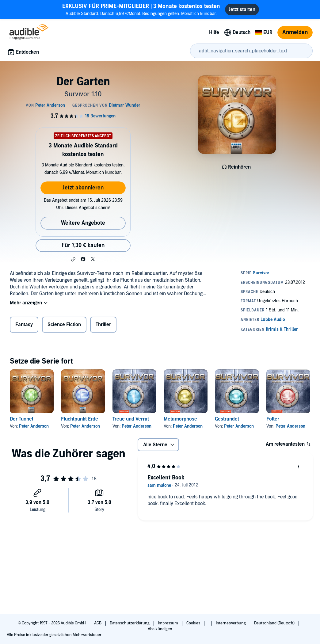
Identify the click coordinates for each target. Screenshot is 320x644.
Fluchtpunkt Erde (80, 419)
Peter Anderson (34, 426)
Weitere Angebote (83, 223)
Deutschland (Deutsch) (275, 623)
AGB (98, 623)
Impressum (168, 623)
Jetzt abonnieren (83, 188)
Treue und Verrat (131, 419)
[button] (73, 259)
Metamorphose (180, 419)
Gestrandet (227, 419)
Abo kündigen (160, 629)
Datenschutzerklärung (130, 623)
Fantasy (24, 325)
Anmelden (295, 32)
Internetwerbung (231, 623)
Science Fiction (64, 325)
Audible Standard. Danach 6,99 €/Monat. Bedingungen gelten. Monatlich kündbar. (141, 9)
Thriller (103, 325)
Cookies (194, 623)
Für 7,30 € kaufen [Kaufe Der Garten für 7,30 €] (83, 245)
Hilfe (214, 32)
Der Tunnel (21, 419)
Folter (273, 419)
